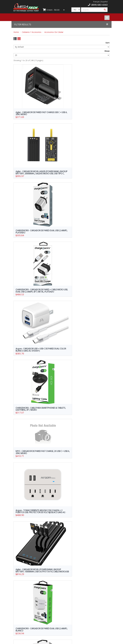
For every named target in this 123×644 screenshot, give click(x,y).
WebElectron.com (65, 641)
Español (104, 2)
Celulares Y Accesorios (32, 32)
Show (107, 51)
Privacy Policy (87, 600)
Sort (108, 43)
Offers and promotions (36, 596)
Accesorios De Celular (54, 32)
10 (79, 572)
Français (97, 2)
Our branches (87, 596)
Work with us (36, 612)
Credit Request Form (36, 600)
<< (29, 572)
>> (94, 572)
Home (16, 32)
